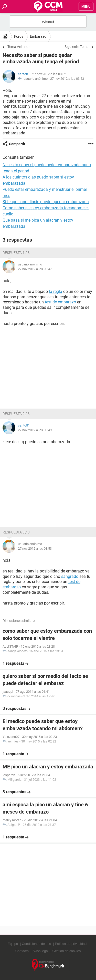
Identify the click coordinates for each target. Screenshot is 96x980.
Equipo (13, 944)
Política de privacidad (71, 944)
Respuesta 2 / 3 (16, 414)
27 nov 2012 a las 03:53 (67, 79)
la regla (56, 291)
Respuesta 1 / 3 (16, 253)
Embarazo (38, 36)
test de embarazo (60, 302)
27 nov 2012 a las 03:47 (35, 269)
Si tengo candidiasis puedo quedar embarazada (46, 202)
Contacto (22, 951)
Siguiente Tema (77, 47)
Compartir (17, 144)
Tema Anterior (19, 47)
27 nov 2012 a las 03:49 (35, 430)
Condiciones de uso (36, 944)
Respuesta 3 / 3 (16, 532)
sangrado (70, 576)
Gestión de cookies (67, 951)
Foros (19, 36)
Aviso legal (41, 951)
